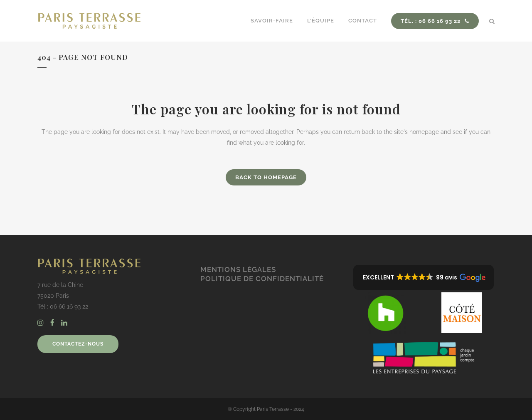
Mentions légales (238, 269)
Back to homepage (266, 177)
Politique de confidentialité (262, 279)
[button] (424, 277)
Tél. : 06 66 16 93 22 (435, 21)
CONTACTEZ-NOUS (78, 344)
